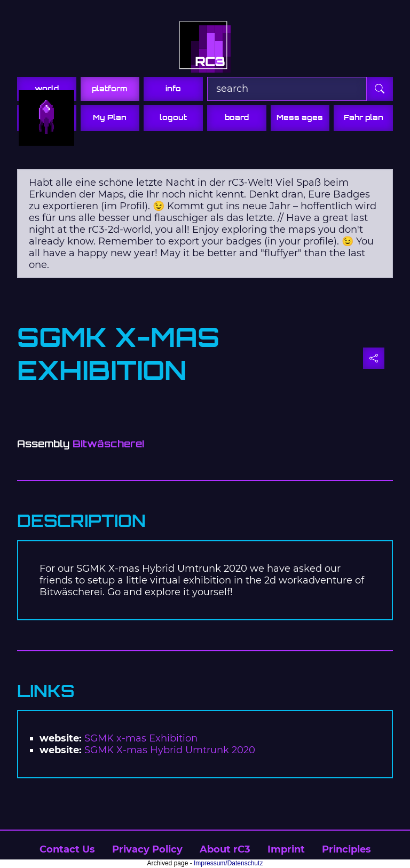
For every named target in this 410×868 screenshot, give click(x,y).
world (47, 89)
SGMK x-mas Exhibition (141, 738)
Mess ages (300, 117)
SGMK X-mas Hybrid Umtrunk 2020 (170, 750)
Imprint (286, 849)
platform (110, 89)
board (237, 117)
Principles (346, 849)
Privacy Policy (147, 849)
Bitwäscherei (108, 444)
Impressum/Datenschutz (228, 863)
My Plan (110, 117)
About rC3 (225, 849)
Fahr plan (364, 117)
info (173, 89)
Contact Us (67, 849)
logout (173, 117)
